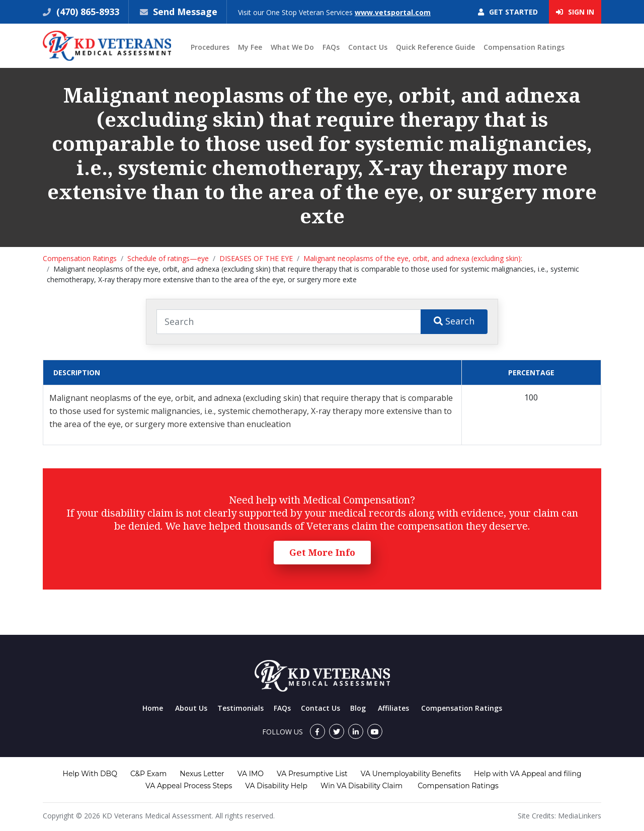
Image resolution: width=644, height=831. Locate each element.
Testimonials (240, 708)
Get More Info (322, 552)
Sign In (575, 12)
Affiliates (393, 708)
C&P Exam (148, 774)
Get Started (508, 12)
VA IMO (251, 774)
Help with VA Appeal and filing (528, 774)
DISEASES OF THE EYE (256, 258)
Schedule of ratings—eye (168, 258)
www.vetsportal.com (393, 12)
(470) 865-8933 (87, 12)
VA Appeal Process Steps (189, 786)
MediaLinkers (580, 816)
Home (153, 708)
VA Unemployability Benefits (411, 774)
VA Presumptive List (312, 774)
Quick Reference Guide (435, 47)
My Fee (250, 47)
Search (454, 321)
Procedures (210, 47)
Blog (358, 708)
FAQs (331, 47)
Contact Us (368, 47)
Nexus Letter (202, 774)
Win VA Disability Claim (361, 786)
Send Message (185, 12)
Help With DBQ (90, 774)
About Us (191, 708)
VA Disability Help (276, 786)
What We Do (292, 47)
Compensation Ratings (524, 47)
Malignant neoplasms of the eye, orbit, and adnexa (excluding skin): (413, 258)
